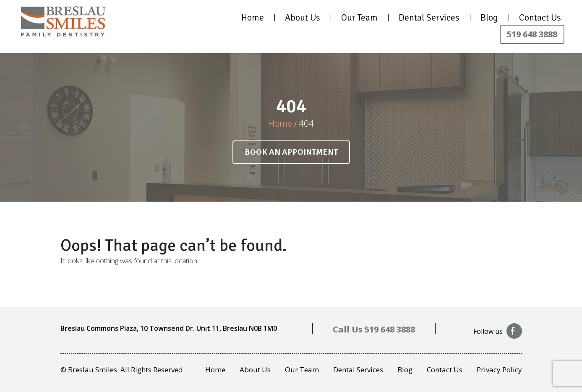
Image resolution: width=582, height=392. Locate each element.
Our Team (359, 17)
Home (253, 17)
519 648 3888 (532, 34)
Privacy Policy (499, 370)
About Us (303, 17)
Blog (489, 17)
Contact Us (540, 17)
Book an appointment (291, 152)
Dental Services (429, 17)
